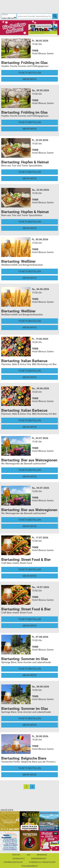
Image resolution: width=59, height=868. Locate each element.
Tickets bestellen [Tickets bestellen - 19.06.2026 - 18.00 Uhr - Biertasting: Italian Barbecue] (30, 371)
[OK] (55, 16)
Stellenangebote (29, 866)
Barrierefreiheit (39, 859)
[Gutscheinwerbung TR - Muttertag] (29, 27)
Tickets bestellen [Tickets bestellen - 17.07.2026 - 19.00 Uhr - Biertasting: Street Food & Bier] (30, 570)
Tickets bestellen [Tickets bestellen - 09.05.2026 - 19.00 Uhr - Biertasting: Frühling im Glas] (30, 122)
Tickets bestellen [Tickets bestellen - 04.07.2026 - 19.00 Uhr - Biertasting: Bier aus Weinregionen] (30, 520)
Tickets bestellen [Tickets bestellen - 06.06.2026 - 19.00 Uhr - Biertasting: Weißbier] (30, 321)
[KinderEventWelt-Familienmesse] (10, 841)
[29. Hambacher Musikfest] (10, 821)
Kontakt (16, 855)
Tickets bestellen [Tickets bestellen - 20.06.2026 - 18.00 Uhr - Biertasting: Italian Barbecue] (30, 421)
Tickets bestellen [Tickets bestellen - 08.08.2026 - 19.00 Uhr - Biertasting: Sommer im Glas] (30, 719)
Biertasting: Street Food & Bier (26, 560)
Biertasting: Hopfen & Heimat (25, 162)
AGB (28, 855)
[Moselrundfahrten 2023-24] (49, 821)
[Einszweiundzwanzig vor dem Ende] (29, 841)
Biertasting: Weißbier (18, 261)
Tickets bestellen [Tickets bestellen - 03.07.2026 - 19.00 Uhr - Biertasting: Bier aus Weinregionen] (30, 470)
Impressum (42, 855)
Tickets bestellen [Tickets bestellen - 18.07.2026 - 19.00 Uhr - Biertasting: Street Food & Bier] (30, 619)
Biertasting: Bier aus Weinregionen (29, 460)
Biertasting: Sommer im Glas (25, 659)
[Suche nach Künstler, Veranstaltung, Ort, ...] (35, 16)
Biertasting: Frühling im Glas (24, 63)
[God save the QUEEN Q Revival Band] (29, 821)
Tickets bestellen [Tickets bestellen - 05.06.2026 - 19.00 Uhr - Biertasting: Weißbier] (30, 271)
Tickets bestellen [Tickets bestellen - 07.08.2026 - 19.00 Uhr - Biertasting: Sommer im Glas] (30, 669)
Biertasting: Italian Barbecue (24, 361)
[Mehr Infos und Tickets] (16, 48)
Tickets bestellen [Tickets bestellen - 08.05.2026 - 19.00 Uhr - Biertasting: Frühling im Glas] (30, 73)
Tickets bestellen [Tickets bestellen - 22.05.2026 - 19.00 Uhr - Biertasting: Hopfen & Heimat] (30, 172)
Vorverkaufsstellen (13, 862)
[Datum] (9, 16)
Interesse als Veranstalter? (42, 862)
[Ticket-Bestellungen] (28, 7)
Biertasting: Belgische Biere (24, 758)
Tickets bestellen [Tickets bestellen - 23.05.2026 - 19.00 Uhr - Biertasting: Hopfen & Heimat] (30, 222)
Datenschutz (19, 859)
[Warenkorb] (43, 7)
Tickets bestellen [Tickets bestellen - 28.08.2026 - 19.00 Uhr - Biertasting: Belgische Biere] (30, 768)
